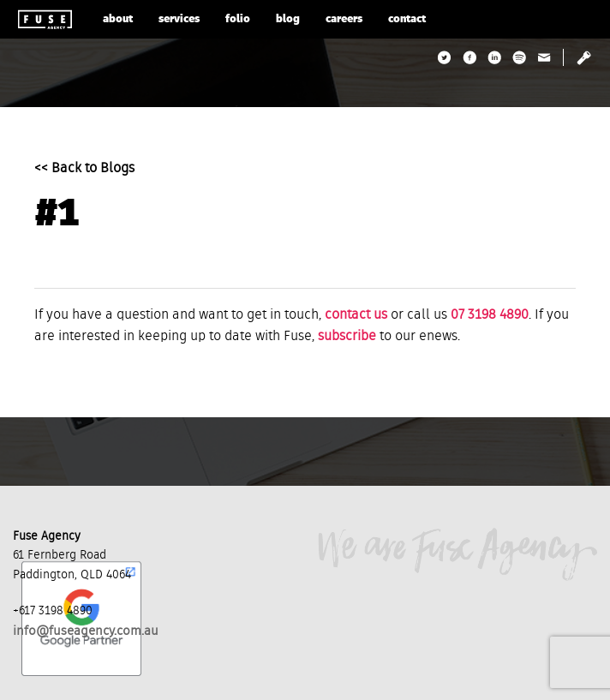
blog (288, 19)
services (179, 19)
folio (238, 19)
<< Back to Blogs (84, 169)
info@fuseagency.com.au (86, 631)
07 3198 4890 (490, 315)
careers (344, 19)
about (118, 19)
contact (407, 19)
